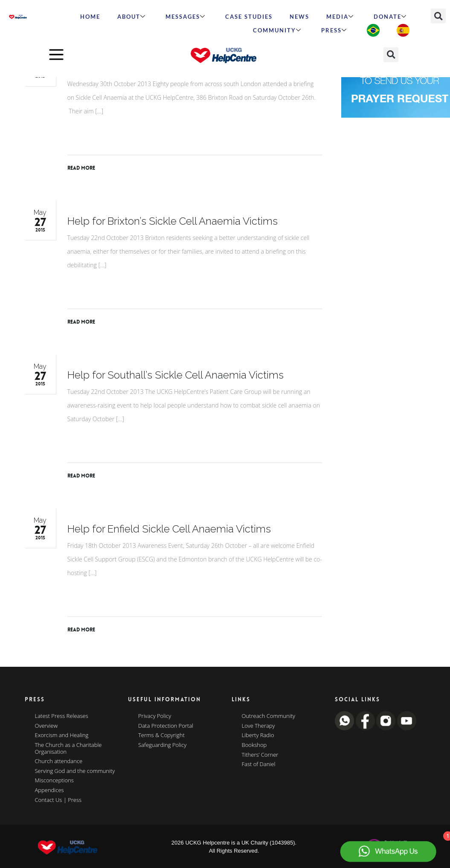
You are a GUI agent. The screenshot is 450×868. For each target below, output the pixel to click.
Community (277, 30)
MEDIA (340, 17)
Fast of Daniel (259, 764)
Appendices (49, 790)
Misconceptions (54, 781)
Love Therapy (258, 726)
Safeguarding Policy (162, 745)
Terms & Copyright (161, 735)
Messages (186, 17)
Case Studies (249, 17)
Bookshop (254, 745)
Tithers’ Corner (260, 755)
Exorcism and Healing (62, 735)
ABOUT (132, 17)
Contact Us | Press (58, 800)
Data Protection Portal (166, 726)
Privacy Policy (155, 716)
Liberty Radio (258, 735)
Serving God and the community (75, 771)
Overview (46, 726)
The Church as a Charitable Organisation (68, 748)
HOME (90, 17)
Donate (390, 17)
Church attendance (59, 761)
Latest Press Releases (62, 716)
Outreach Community (269, 716)
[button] (438, 16)
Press (334, 30)
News (299, 17)
